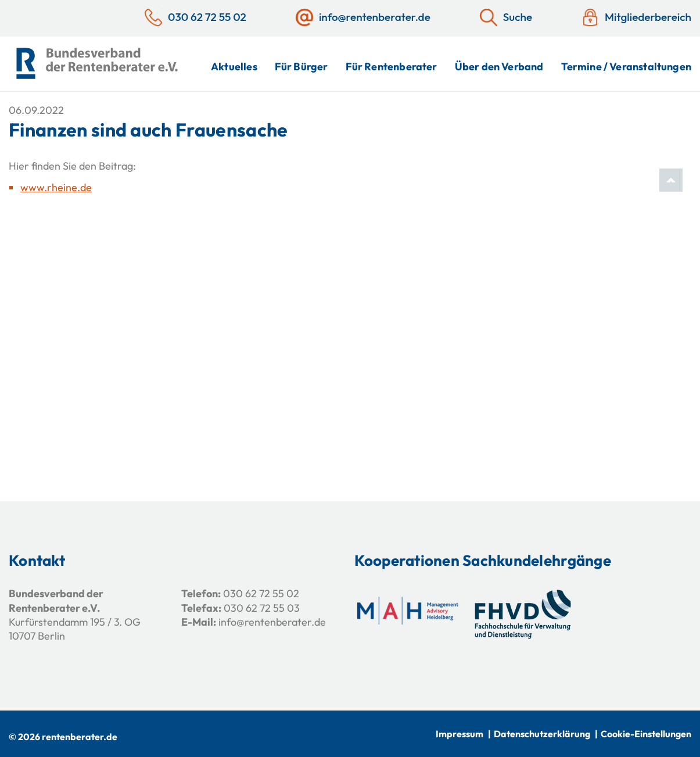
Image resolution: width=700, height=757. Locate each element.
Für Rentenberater (392, 67)
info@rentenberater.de (272, 622)
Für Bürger (301, 67)
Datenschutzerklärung (542, 734)
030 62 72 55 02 (261, 593)
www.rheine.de (56, 187)
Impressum (460, 734)
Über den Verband (499, 67)
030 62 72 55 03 (262, 608)
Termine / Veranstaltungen (627, 67)
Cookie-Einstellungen (646, 734)
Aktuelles (234, 67)
